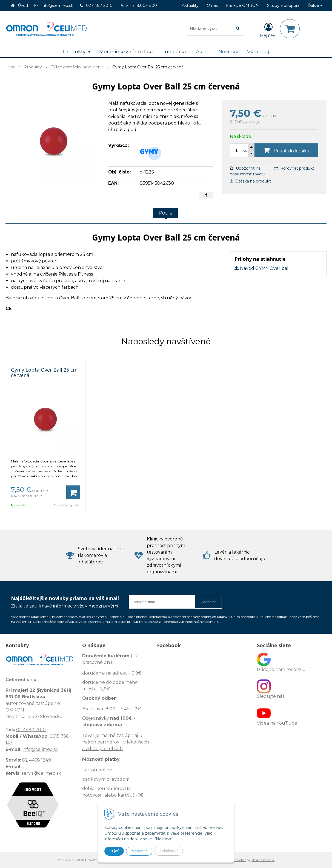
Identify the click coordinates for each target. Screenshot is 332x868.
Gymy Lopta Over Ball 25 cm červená (44, 372)
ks (245, 151)
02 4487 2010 (99, 5)
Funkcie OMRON (242, 5)
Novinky (228, 52)
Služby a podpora (283, 5)
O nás (212, 5)
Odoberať (208, 602)
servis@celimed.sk (41, 773)
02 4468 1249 (37, 760)
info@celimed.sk (57, 5)
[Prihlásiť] (268, 30)
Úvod (23, 5)
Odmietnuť (169, 851)
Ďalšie (315, 5)
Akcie (203, 52)
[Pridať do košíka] (286, 150)
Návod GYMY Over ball (265, 268)
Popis (165, 213)
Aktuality (190, 5)
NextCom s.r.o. (263, 860)
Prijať (114, 851)
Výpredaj (258, 52)
